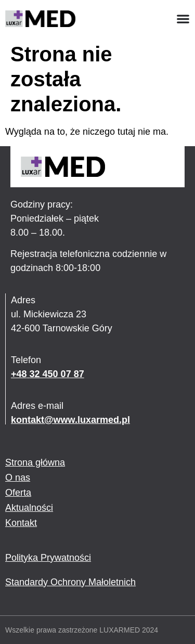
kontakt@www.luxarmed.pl (70, 420)
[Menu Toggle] (183, 19)
